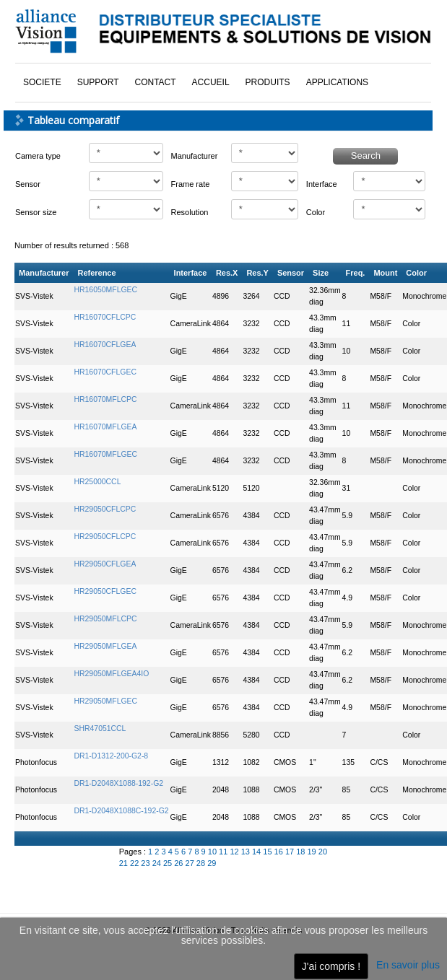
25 (169, 863)
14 (257, 852)
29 (212, 863)
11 (224, 852)
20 (323, 852)
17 (291, 852)
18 (301, 852)
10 (213, 852)
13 (247, 852)
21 (125, 863)
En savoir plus (408, 965)
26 (179, 863)
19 (312, 852)
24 (158, 863)
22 (135, 863)
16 (280, 852)
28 (202, 863)
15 (268, 852)
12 (235, 852)
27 (191, 863)
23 (146, 863)
